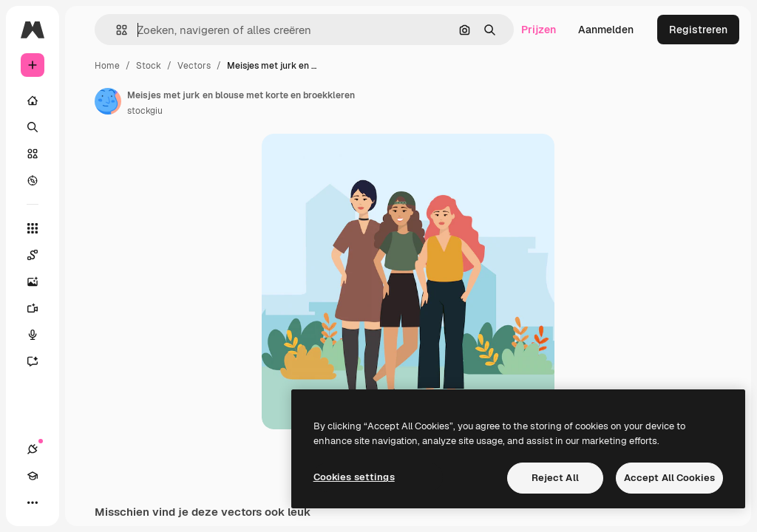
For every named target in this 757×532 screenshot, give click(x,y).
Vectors (194, 66)
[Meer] (33, 502)
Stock (149, 66)
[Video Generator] (40, 308)
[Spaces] (40, 255)
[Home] (33, 100)
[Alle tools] (33, 228)
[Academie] (33, 476)
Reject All (555, 478)
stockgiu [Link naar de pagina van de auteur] (145, 111)
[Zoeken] (33, 127)
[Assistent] (40, 361)
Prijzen (539, 30)
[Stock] (33, 154)
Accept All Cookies (669, 478)
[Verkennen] (33, 180)
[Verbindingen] (33, 449)
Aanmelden (606, 30)
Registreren (698, 30)
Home (107, 66)
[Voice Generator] (40, 335)
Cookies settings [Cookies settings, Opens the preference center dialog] (354, 477)
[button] (116, 30)
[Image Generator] (40, 282)
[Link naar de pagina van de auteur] (108, 101)
